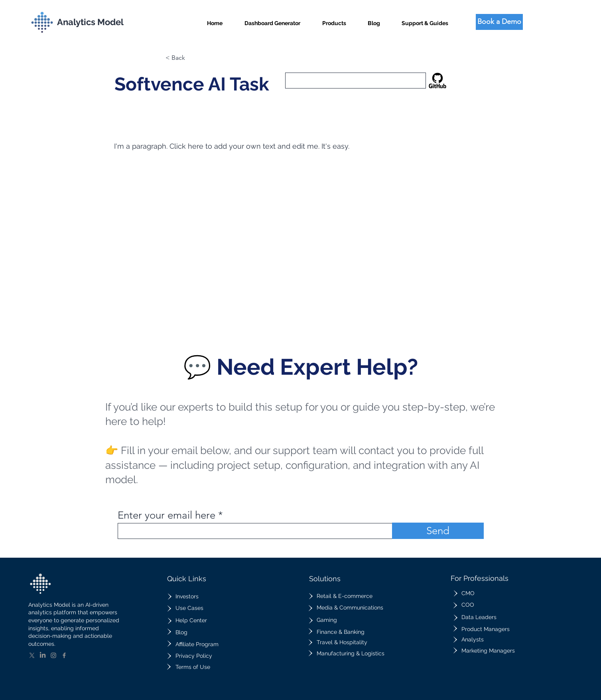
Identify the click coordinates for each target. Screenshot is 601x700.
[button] (334, 20)
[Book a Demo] (499, 22)
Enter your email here (167, 515)
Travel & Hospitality (342, 642)
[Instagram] (53, 655)
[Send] (438, 531)
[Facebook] (64, 655)
